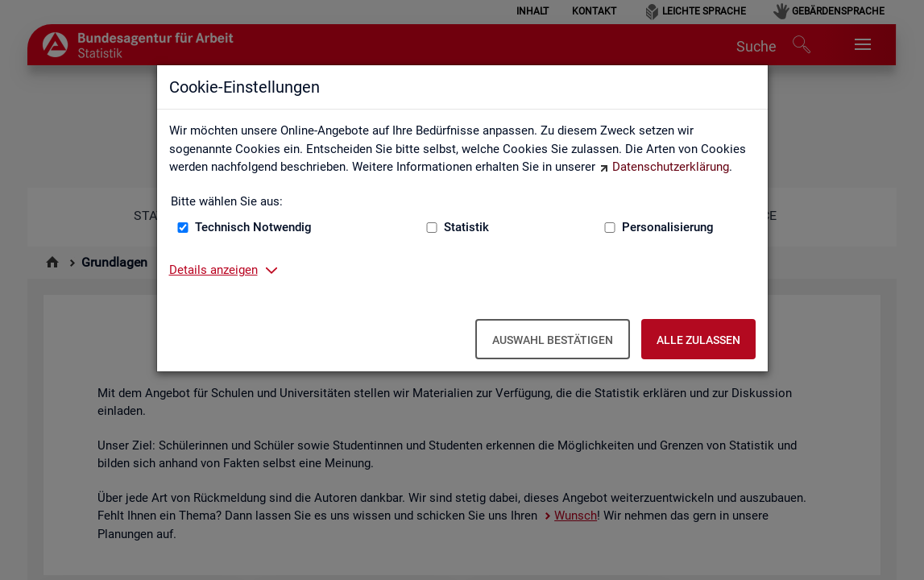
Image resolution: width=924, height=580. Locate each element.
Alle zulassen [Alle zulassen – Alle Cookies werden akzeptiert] (698, 340)
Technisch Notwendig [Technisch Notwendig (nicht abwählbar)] (253, 227)
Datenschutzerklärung (671, 167)
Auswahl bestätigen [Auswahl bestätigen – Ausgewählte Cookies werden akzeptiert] (553, 340)
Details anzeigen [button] (213, 270)
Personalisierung (668, 227)
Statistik (466, 227)
